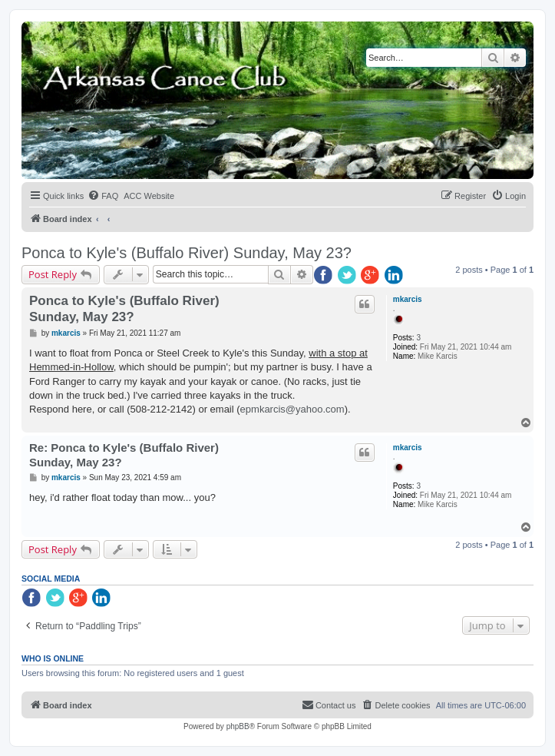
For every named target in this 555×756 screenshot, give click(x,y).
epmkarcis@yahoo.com (292, 409)
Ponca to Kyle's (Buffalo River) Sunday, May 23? (187, 253)
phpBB (238, 726)
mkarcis (408, 299)
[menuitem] (103, 196)
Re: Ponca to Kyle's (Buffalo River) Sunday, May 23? (124, 455)
